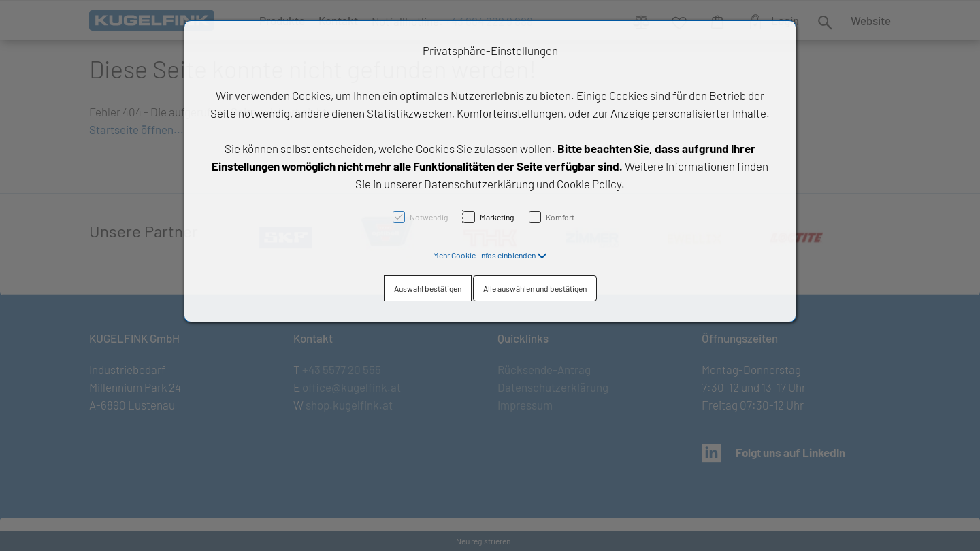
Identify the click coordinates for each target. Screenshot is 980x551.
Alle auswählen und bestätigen (535, 288)
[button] (490, 255)
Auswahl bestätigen (428, 288)
